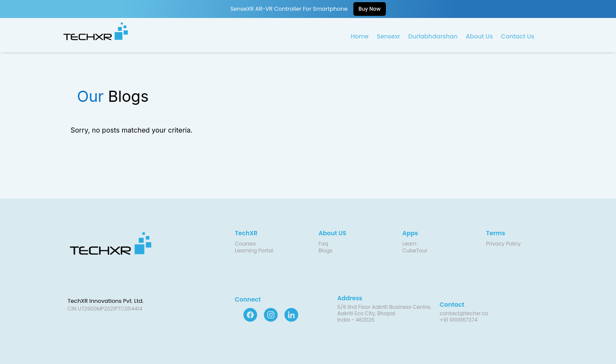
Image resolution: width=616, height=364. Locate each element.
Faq (323, 244)
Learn (410, 244)
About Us (479, 36)
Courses (245, 244)
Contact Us (518, 36)
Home (360, 36)
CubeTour (415, 250)
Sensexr (389, 36)
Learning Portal (254, 250)
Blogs (326, 250)
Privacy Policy (503, 244)
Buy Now (370, 9)
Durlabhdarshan (433, 36)
